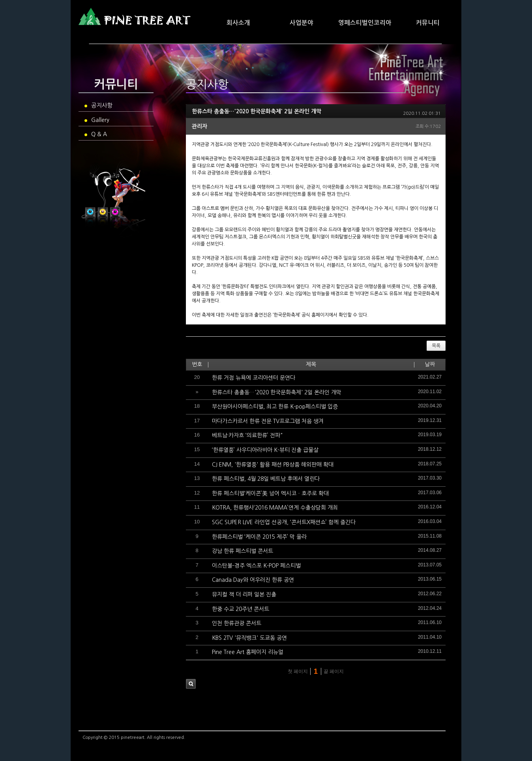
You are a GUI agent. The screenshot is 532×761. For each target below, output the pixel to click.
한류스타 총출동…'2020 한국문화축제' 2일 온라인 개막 (257, 111)
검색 (191, 684)
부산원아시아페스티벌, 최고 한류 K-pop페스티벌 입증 (275, 407)
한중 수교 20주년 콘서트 (241, 609)
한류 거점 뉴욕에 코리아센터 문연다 (254, 378)
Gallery (97, 120)
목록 (436, 346)
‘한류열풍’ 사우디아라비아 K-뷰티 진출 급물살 (265, 450)
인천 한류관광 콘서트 (237, 623)
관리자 (199, 126)
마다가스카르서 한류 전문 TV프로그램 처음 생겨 (268, 421)
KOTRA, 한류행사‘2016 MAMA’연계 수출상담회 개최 (275, 508)
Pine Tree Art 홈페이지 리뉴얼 (248, 652)
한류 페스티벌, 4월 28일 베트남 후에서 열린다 (266, 479)
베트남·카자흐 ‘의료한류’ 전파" (247, 435)
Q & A (96, 134)
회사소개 (238, 23)
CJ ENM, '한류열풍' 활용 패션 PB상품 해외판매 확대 (273, 465)
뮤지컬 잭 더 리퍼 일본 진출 (244, 594)
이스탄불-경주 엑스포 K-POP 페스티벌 (256, 566)
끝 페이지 (334, 671)
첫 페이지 (297, 671)
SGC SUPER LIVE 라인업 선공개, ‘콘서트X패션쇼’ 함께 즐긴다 (284, 522)
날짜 (430, 364)
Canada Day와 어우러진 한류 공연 (253, 580)
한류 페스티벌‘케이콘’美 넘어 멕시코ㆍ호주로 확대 (270, 493)
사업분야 (302, 23)
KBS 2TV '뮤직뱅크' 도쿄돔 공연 (249, 638)
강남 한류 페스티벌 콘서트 (243, 551)
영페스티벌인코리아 (365, 23)
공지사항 (98, 105)
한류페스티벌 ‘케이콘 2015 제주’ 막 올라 (259, 537)
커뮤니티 (428, 23)
